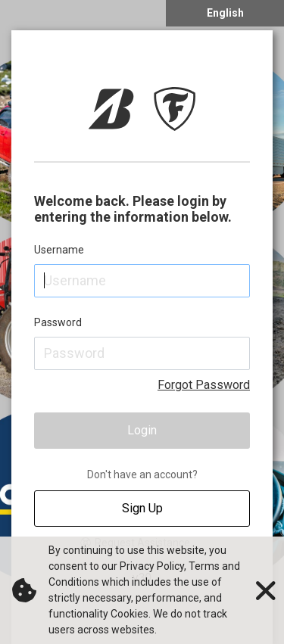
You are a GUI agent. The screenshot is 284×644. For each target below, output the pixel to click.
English (225, 13)
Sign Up (142, 508)
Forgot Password (204, 385)
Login (142, 430)
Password (58, 322)
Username (59, 250)
